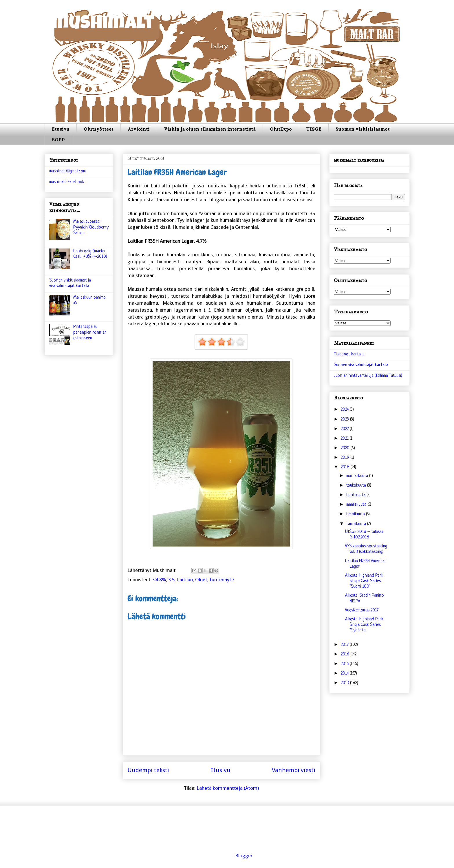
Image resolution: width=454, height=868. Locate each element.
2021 (345, 439)
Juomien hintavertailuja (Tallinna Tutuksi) (368, 376)
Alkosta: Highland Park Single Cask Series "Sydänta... (364, 625)
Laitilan (185, 580)
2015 (345, 664)
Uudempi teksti (148, 770)
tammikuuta (357, 524)
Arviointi (139, 129)
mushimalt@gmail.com (67, 171)
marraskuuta (358, 476)
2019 (346, 458)
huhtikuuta (356, 495)
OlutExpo (281, 129)
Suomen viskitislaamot (363, 129)
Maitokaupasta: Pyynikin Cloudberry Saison (91, 227)
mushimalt (103, 24)
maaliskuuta (357, 505)
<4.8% (159, 580)
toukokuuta (357, 486)
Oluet (201, 580)
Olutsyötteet (99, 129)
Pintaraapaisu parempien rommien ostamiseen (90, 332)
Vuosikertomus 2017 (362, 610)
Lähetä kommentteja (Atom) (228, 788)
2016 (346, 654)
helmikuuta (356, 514)
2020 (346, 448)
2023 (345, 420)
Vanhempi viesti (294, 770)
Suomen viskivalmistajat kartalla (361, 365)
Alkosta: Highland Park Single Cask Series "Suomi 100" (364, 581)
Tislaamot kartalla (349, 354)
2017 (345, 645)
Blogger (244, 856)
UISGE (314, 129)
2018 (346, 467)
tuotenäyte (222, 580)
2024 (345, 410)
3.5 (171, 580)
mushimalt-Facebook (67, 182)
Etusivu (61, 129)
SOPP (58, 140)
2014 (345, 674)
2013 (345, 683)
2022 (345, 429)
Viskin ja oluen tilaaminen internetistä (210, 129)
